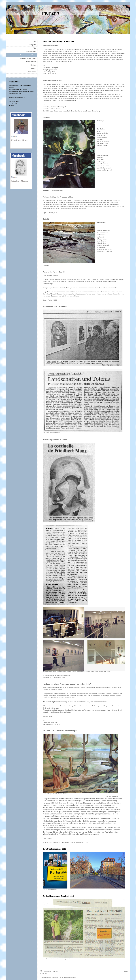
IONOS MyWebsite (65, 978)
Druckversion (46, 971)
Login (126, 971)
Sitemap (55, 971)
